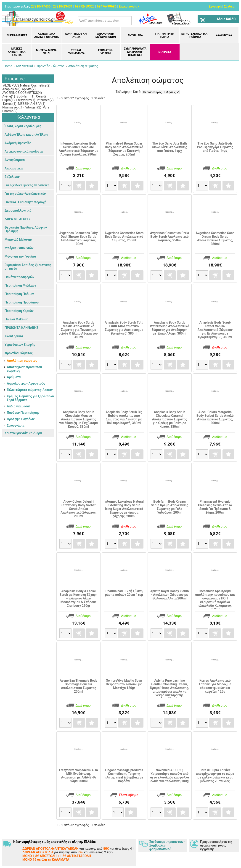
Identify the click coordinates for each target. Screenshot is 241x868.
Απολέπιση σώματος (22, 361)
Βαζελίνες (12, 177)
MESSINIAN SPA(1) (31, 104)
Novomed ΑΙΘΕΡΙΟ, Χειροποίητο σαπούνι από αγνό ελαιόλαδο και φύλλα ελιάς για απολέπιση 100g (169, 776)
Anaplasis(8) (11, 89)
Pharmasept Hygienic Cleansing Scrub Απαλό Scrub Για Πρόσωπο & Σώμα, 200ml (215, 507)
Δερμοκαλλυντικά (18, 211)
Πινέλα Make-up (16, 319)
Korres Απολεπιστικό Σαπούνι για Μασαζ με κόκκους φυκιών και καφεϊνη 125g (215, 686)
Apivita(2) (28, 89)
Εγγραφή (215, 6)
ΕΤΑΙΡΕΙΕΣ (165, 52)
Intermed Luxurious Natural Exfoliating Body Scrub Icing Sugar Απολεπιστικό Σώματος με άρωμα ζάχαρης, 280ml (124, 509)
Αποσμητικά (14, 168)
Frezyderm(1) (25, 100)
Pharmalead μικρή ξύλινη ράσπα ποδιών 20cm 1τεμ (124, 593)
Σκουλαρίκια (14, 336)
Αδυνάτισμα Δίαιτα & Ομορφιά (46, 35)
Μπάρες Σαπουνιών (19, 248)
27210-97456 (41, 6)
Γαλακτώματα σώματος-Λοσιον (30, 390)
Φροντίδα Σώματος (19, 353)
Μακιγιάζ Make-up (18, 240)
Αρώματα (14, 377)
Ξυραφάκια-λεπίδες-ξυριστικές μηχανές (28, 267)
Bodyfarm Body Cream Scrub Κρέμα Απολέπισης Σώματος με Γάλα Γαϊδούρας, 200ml (169, 507)
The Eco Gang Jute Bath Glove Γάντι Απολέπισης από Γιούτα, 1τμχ (170, 147)
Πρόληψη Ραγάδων (21, 419)
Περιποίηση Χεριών (19, 311)
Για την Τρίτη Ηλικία (165, 35)
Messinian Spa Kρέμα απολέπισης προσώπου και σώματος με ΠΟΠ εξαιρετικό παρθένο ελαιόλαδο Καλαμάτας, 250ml (215, 600)
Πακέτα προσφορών (19, 277)
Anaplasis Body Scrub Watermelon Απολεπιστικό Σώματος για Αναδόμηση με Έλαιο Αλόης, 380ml (169, 328)
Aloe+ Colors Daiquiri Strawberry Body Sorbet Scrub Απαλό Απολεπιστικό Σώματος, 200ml (78, 509)
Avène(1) (9, 96)
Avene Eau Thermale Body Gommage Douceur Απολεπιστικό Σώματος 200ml (79, 686)
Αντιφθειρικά (15, 160)
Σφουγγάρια (16, 425)
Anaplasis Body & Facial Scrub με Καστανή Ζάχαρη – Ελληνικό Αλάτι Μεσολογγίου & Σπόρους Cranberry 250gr (79, 598)
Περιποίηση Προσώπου (22, 302)
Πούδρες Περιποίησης (23, 413)
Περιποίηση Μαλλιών (20, 285)
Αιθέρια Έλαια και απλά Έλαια (26, 135)
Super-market (17, 35)
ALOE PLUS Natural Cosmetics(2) (26, 85)
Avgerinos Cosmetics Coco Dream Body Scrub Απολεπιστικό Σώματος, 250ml (215, 238)
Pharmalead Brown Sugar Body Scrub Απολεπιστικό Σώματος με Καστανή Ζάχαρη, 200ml (124, 149)
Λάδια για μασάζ (19, 406)
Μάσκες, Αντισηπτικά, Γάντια (17, 52)
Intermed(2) (45, 100)
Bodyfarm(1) (25, 96)
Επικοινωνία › (129, 6)
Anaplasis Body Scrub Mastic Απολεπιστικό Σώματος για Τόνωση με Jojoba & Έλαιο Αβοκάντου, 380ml (79, 330)
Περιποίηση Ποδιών (19, 294)
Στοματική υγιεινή (106, 52)
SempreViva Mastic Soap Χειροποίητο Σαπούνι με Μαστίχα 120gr (124, 684)
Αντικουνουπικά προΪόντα (24, 151)
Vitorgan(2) (33, 107)
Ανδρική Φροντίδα (18, 143)
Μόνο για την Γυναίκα (20, 256)
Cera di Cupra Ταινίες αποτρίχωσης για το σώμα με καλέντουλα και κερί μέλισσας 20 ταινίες (215, 776)
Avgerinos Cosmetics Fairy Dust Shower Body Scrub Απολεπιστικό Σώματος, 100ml (79, 238)
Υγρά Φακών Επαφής (20, 345)
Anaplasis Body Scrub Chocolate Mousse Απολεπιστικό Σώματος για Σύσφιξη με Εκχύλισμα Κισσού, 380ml (78, 419)
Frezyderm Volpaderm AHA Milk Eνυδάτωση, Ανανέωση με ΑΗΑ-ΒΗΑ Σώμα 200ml (78, 776)
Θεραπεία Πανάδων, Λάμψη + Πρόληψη (26, 229)
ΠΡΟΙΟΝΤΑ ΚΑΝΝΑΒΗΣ (21, 328)
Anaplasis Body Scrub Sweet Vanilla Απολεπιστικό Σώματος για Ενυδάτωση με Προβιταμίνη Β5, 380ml (215, 330)
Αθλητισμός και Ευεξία (76, 35)
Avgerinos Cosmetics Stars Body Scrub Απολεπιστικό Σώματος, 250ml (124, 237)
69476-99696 (107, 6)
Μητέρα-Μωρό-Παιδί (46, 52)
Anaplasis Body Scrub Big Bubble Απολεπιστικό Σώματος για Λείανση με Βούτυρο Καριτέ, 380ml (124, 417)
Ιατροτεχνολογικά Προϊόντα (194, 35)
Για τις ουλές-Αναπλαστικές (25, 194)
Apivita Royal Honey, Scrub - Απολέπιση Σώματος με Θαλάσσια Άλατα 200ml (169, 595)
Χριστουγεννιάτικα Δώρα (23, 433)
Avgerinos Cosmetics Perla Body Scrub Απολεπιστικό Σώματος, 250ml (169, 237)
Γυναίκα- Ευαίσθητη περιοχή (25, 202)
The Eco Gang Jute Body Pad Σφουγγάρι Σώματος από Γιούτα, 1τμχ (215, 147)
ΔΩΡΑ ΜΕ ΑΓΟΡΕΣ (18, 219)
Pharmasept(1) (13, 107)
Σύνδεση (230, 6)
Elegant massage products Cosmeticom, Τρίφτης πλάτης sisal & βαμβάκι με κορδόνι (124, 776)
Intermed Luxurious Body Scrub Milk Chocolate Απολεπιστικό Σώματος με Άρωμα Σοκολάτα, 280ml (78, 149)
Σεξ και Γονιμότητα (76, 52)
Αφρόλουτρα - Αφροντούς (26, 383)
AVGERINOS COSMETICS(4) (22, 93)
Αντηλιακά (135, 35)
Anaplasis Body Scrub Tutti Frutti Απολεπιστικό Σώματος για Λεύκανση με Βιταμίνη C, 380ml (124, 328)
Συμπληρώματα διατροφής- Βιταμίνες (135, 52)
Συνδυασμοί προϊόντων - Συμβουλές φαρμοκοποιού (167, 845)
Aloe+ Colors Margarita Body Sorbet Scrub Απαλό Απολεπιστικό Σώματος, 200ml (215, 417)
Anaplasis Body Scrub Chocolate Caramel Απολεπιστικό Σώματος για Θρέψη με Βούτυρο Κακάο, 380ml (169, 419)
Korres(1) (9, 104)
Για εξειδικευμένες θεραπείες (27, 185)
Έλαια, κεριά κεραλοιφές (23, 126)
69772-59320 (85, 6)
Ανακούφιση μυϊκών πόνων (106, 35)
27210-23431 (63, 6)
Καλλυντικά (224, 35)
